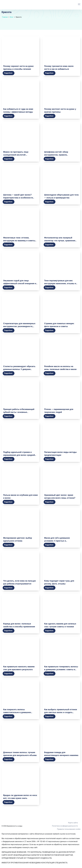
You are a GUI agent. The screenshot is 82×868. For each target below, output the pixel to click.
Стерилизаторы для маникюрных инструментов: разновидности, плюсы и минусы (19, 326)
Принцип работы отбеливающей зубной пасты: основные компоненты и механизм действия (20, 412)
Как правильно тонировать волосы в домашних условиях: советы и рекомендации (61, 669)
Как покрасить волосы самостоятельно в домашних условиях (17, 712)
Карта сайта (73, 823)
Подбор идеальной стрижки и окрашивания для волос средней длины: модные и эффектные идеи (20, 455)
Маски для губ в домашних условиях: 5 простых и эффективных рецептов (57, 541)
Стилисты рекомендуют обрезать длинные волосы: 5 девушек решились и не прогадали (19, 369)
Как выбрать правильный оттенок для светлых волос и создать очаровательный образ (61, 712)
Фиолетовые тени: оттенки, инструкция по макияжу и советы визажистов (19, 241)
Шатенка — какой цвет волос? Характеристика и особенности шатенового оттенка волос (18, 198)
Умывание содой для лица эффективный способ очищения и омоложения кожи (20, 283)
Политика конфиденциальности (65, 826)
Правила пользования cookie (69, 829)
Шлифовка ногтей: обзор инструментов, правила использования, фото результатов (61, 155)
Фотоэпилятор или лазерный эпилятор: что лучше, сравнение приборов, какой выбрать (60, 241)
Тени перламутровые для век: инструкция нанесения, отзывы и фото (60, 283)
